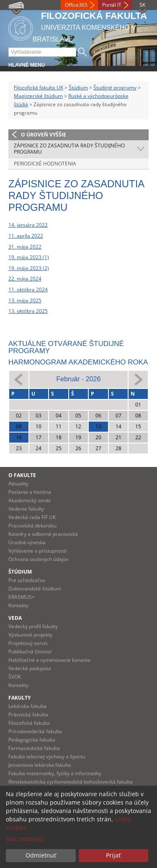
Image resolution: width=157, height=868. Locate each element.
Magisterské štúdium (38, 96)
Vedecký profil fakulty (33, 626)
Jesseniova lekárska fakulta (40, 765)
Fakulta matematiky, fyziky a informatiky (55, 773)
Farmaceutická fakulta (34, 748)
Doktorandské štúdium (35, 589)
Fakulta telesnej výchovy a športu (47, 757)
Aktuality (18, 484)
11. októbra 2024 (28, 290)
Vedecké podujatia (30, 668)
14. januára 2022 (28, 225)
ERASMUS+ (22, 597)
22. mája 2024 (25, 279)
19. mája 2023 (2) (29, 268)
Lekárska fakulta (27, 706)
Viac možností (25, 839)
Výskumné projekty (30, 635)
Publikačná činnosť (30, 652)
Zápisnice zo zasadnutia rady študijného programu (69, 149)
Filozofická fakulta (29, 723)
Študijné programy (115, 88)
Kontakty (18, 605)
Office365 (76, 5)
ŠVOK (15, 677)
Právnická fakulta (28, 715)
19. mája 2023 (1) (29, 257)
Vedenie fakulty (26, 509)
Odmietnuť (41, 855)
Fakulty (19, 698)
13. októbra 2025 (28, 311)
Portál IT (112, 5)
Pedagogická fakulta (32, 740)
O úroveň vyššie (44, 135)
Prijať (113, 855)
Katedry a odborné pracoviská (43, 534)
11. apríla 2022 (26, 236)
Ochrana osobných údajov (39, 559)
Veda (15, 618)
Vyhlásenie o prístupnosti (37, 551)
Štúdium (78, 88)
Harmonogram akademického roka (78, 362)
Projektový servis (28, 643)
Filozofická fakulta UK (39, 88)
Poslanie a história (30, 492)
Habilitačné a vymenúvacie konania (49, 660)
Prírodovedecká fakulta (35, 731)
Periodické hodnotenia (45, 164)
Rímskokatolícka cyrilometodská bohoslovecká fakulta (71, 782)
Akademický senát (30, 500)
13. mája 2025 (25, 300)
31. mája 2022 (25, 247)
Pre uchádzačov (27, 580)
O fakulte (22, 475)
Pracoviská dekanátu (32, 526)
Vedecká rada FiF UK (32, 517)
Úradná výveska (27, 542)
